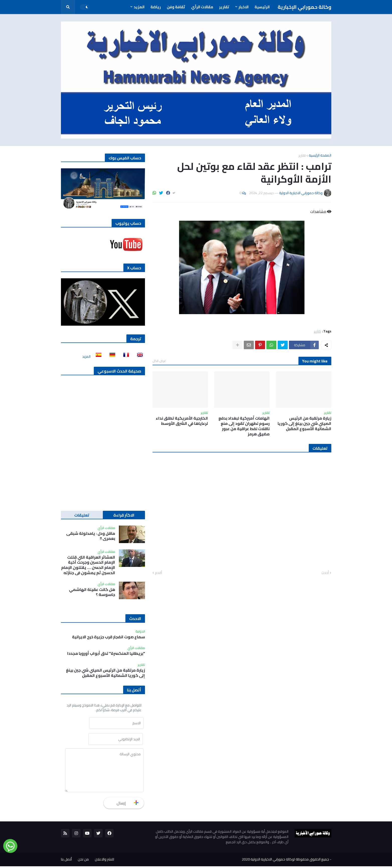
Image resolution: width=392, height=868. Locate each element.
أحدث (325, 573)
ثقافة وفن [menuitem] (176, 7)
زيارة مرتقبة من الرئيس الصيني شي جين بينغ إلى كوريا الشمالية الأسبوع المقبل (304, 423)
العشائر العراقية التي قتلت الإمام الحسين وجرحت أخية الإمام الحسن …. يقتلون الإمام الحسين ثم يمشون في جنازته (88, 565)
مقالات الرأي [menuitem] (202, 7)
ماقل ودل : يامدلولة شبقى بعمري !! (91, 536)
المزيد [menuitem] (139, 7)
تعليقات (82, 515)
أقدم (159, 573)
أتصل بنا (66, 861)
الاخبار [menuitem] (244, 7)
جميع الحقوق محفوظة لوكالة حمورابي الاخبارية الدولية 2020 (285, 861)
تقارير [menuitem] (224, 7)
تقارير (302, 155)
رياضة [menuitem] (156, 7)
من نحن (83, 861)
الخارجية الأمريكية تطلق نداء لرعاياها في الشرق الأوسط (182, 421)
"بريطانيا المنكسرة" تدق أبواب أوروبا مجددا (106, 653)
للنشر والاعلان (104, 861)
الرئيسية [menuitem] (262, 7)
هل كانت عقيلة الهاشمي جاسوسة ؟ (92, 592)
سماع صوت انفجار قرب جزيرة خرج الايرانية (108, 637)
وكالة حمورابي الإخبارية (304, 7)
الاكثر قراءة (124, 515)
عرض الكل (159, 361)
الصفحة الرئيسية (320, 155)
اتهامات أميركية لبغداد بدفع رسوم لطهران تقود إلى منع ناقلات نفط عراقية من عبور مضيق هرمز (244, 426)
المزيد (86, 356)
